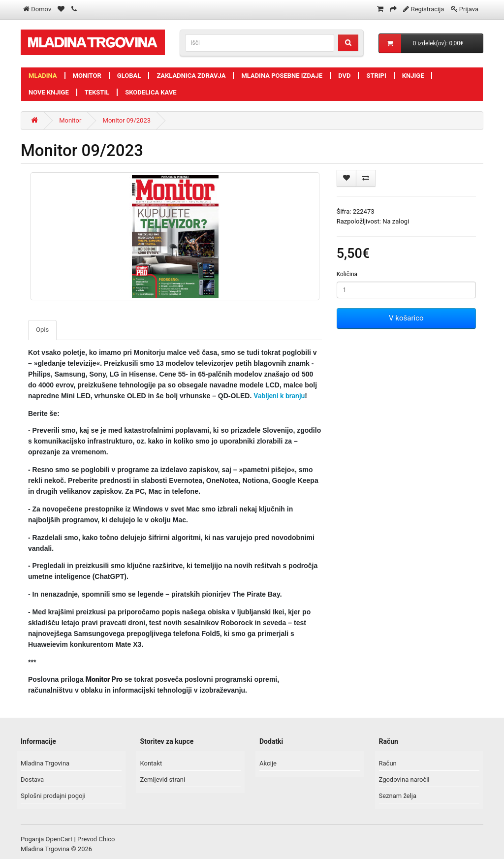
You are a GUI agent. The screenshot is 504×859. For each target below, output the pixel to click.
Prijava (469, 9)
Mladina (43, 76)
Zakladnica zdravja (191, 76)
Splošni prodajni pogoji (53, 796)
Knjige (413, 76)
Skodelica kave (151, 92)
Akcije (268, 763)
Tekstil (97, 92)
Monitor (87, 76)
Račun (388, 763)
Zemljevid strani (163, 779)
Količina (347, 274)
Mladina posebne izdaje (282, 76)
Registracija (428, 9)
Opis (42, 330)
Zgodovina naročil (404, 779)
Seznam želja (398, 796)
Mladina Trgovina (45, 763)
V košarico (406, 318)
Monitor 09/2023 (127, 120)
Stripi (376, 76)
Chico (107, 839)
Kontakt (151, 763)
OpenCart (59, 839)
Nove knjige (49, 92)
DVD (344, 76)
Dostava (32, 779)
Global (129, 76)
